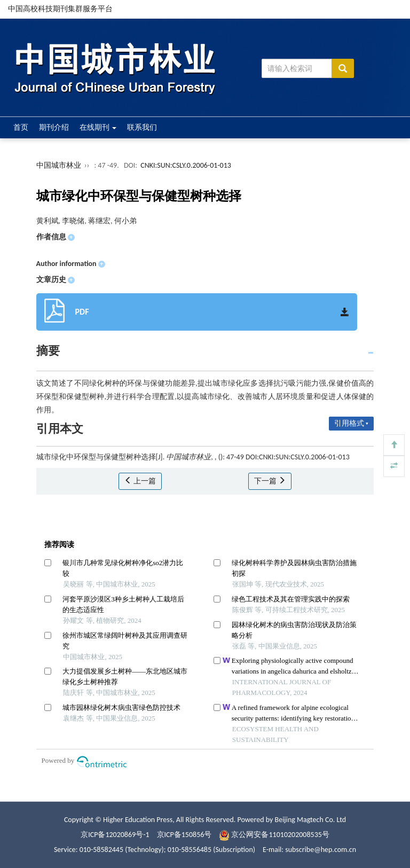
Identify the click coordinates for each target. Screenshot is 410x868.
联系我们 (142, 127)
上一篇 (140, 481)
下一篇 (270, 481)
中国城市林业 (59, 165)
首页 (21, 127)
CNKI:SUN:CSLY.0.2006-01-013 (186, 165)
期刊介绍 (54, 127)
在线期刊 (98, 127)
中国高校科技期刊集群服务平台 (60, 9)
